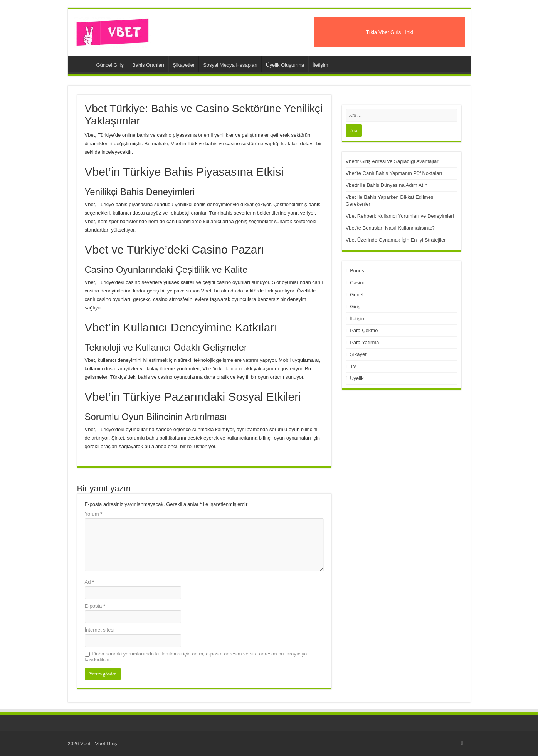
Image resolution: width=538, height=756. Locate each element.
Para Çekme (364, 330)
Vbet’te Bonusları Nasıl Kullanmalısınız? (390, 228)
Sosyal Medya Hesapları (230, 65)
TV (353, 366)
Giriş (355, 307)
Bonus (357, 271)
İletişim (320, 65)
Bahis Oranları (148, 65)
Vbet (82, 64)
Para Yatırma (364, 342)
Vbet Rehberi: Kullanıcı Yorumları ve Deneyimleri (400, 216)
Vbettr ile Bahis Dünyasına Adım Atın (387, 185)
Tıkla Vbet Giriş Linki (389, 32)
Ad (90, 582)
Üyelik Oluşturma (285, 65)
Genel (357, 295)
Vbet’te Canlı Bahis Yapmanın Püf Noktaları (394, 173)
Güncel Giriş (110, 65)
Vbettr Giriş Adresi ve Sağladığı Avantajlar (392, 161)
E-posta (95, 606)
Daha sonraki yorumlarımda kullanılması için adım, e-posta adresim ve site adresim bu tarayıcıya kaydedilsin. (196, 657)
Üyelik (357, 378)
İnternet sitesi (100, 630)
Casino (358, 283)
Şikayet (358, 354)
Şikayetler (184, 65)
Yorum (94, 514)
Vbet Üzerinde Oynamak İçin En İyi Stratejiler (396, 240)
